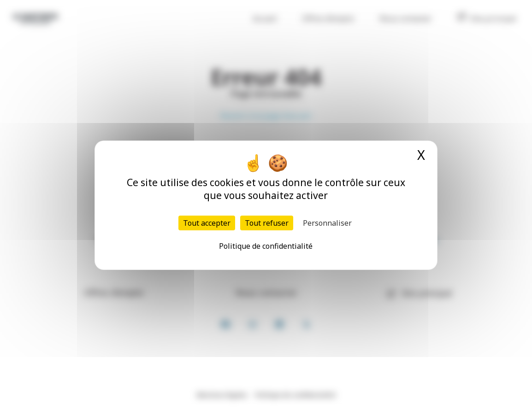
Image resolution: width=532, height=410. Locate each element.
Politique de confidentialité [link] (266, 246)
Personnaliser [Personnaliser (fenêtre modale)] (327, 223)
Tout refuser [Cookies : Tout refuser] (267, 223)
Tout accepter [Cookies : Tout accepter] (207, 223)
